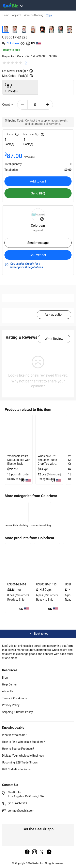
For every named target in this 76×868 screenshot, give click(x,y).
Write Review (54, 339)
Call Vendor (38, 255)
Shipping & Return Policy (17, 712)
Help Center (9, 684)
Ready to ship (12, 50)
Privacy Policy (11, 705)
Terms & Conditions (14, 698)
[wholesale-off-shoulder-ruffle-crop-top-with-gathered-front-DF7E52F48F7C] (49, 434)
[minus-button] (22, 105)
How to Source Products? (18, 749)
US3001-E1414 (17, 584)
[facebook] (27, 852)
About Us (8, 691)
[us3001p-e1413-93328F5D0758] (47, 563)
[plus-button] (48, 105)
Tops (49, 15)
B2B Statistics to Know (16, 769)
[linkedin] (49, 852)
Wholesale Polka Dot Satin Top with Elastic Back (19, 460)
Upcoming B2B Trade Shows (20, 762)
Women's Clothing (33, 15)
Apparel (16, 15)
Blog (5, 678)
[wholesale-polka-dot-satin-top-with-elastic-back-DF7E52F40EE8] (19, 434)
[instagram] (34, 852)
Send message (38, 243)
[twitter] (42, 852)
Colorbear (13, 43)
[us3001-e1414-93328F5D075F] (18, 563)
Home (6, 15)
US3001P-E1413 (46, 584)
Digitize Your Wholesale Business (23, 756)
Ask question (54, 314)
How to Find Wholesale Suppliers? (23, 742)
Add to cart (38, 181)
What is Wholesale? (14, 735)
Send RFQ (38, 193)
